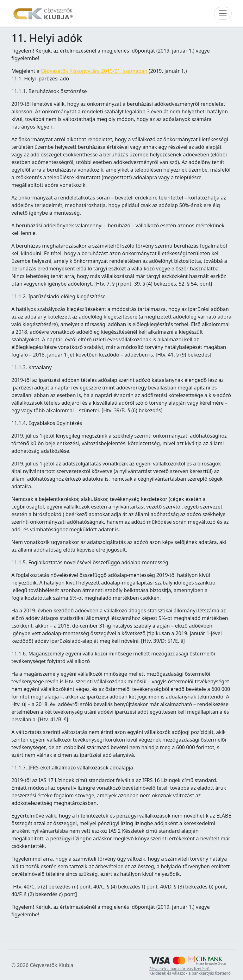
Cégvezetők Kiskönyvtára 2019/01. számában (94, 71)
